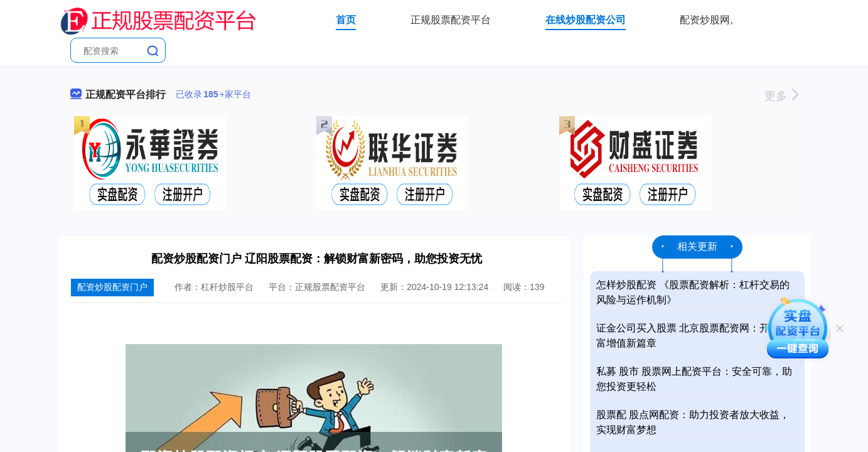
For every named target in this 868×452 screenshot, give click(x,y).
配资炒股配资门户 (112, 287)
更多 (781, 96)
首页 (346, 20)
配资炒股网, (706, 20)
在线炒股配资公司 (586, 20)
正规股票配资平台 (451, 20)
